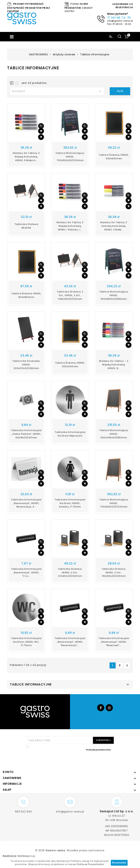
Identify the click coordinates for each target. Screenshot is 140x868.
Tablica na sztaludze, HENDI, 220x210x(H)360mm (26, 365)
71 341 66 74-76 (119, 18)
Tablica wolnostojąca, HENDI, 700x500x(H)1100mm (70, 157)
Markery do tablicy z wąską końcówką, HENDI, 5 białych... (26, 157)
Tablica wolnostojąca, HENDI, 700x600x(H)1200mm (114, 503)
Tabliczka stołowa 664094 (26, 226)
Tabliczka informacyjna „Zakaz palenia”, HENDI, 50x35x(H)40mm (26, 434)
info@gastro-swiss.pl (120, 21)
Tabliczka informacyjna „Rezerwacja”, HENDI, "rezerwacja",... (70, 642)
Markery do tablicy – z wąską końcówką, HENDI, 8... (114, 365)
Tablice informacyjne (31, 684)
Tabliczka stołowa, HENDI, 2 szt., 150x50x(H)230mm (114, 573)
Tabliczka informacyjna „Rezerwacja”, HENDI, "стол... (26, 573)
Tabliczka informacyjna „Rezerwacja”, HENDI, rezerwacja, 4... (26, 503)
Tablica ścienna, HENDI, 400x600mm (114, 157)
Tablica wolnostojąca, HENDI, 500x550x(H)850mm (114, 295)
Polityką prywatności (98, 750)
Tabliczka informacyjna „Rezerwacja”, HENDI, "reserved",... (114, 642)
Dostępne (57, 91)
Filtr (120, 91)
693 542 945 (23, 812)
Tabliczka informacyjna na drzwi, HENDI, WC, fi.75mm (26, 642)
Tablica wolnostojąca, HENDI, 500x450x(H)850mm (114, 434)
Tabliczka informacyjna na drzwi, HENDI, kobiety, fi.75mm (70, 503)
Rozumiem (119, 863)
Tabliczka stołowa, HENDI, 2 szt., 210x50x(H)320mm (70, 573)
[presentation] (86, 760)
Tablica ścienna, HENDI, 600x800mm (26, 295)
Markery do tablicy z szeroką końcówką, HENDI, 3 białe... (114, 226)
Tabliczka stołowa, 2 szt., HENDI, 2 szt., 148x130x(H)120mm (70, 295)
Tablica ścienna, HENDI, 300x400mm (70, 365)
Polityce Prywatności (90, 864)
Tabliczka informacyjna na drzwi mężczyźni (70, 434)
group (27, 856)
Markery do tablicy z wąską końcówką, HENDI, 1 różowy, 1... (70, 226)
